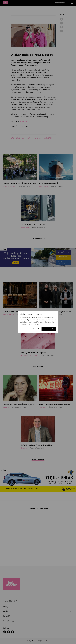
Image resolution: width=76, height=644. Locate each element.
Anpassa (25, 329)
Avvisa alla (36, 329)
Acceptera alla (49, 329)
